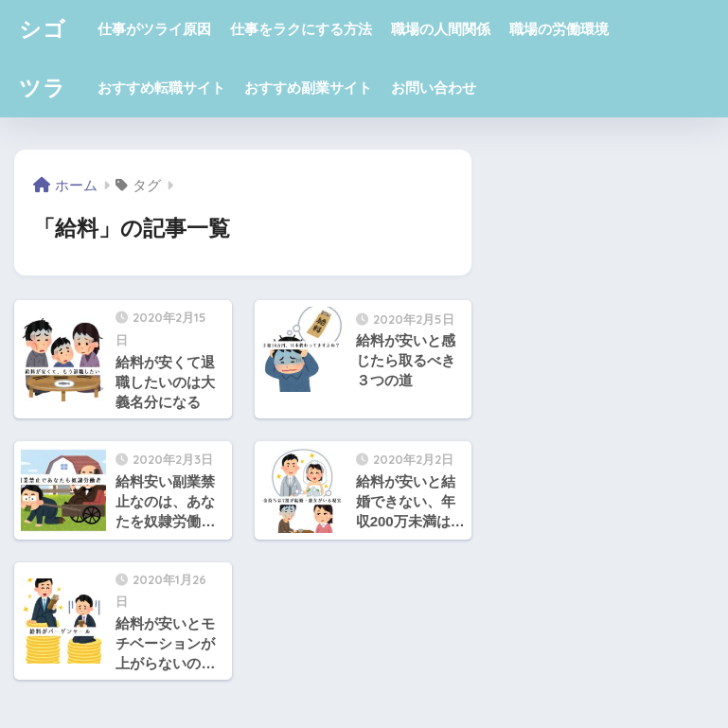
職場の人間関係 (441, 29)
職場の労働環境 (559, 29)
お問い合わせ (434, 88)
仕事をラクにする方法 (301, 29)
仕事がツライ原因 (154, 29)
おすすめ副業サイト (308, 88)
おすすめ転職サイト (161, 88)
